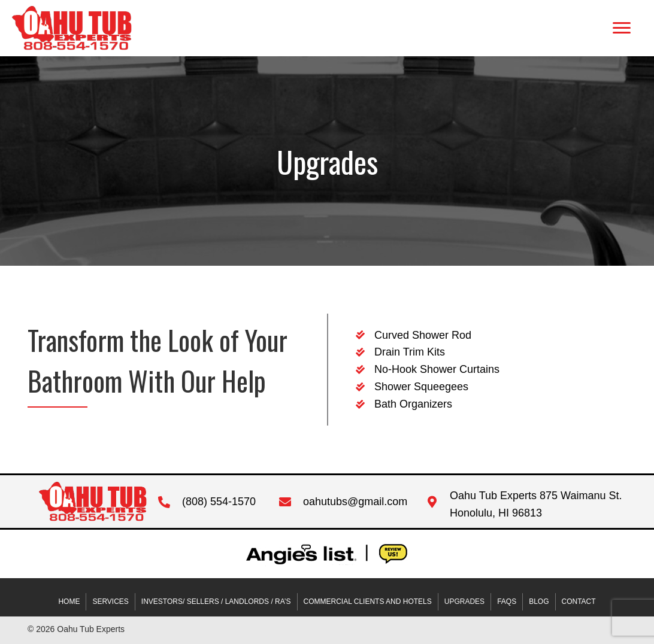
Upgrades (464, 602)
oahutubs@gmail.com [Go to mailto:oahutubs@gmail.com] (355, 502)
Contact (579, 602)
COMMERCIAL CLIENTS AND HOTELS (368, 602)
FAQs (507, 602)
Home (69, 602)
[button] (622, 28)
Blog (539, 602)
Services (110, 602)
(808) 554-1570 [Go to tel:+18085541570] (219, 502)
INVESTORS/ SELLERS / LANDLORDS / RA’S (216, 602)
